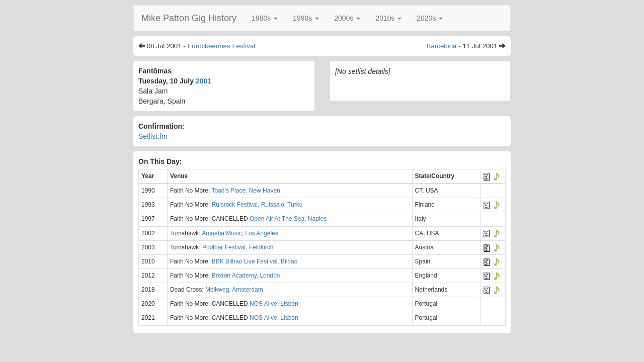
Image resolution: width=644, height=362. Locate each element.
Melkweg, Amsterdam (234, 290)
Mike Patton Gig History (189, 18)
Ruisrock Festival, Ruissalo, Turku (257, 205)
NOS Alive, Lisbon (274, 304)
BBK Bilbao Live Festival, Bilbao (255, 261)
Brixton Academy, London (246, 276)
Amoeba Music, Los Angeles (240, 233)
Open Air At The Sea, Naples (288, 219)
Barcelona (442, 46)
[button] (265, 18)
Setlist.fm (153, 136)
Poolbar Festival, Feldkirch (238, 247)
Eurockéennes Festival (221, 46)
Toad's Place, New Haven (246, 191)
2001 (204, 81)
